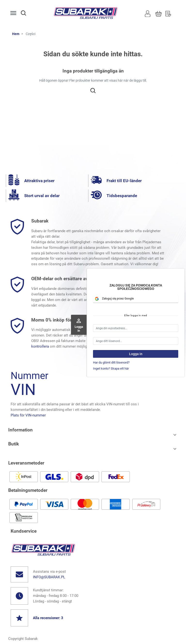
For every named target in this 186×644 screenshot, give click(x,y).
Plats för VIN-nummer (28, 415)
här (132, 346)
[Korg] (159, 13)
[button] (28, 13)
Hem (16, 34)
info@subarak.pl (49, 577)
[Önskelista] (168, 13)
